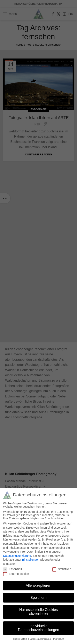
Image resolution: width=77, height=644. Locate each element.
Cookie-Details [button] (20, 639)
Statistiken (62, 569)
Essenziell (12, 569)
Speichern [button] (38, 598)
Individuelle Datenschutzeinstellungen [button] (38, 628)
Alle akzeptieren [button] (38, 585)
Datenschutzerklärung (17, 556)
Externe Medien (16, 574)
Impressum (59, 639)
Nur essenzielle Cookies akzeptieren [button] (39, 612)
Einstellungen (31, 560)
